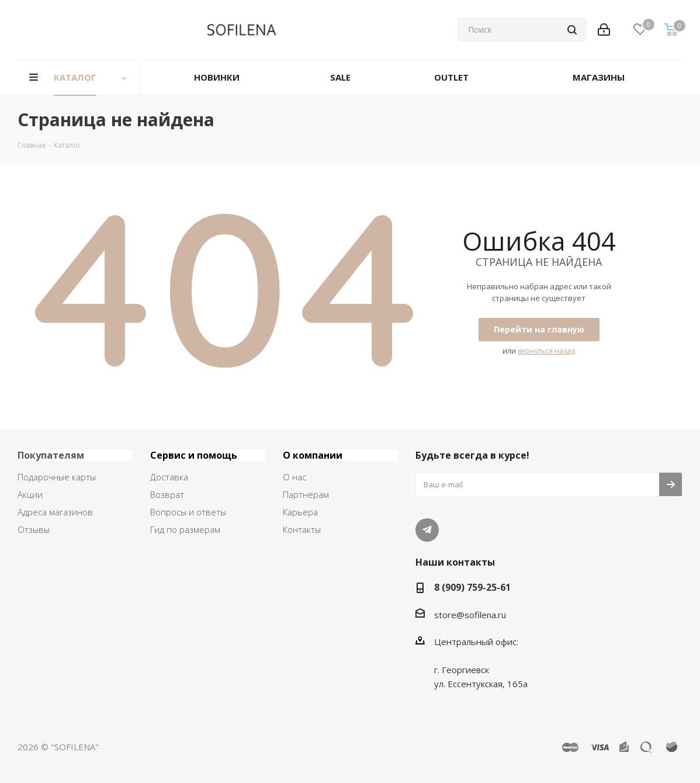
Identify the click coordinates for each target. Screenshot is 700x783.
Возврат (167, 494)
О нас (294, 477)
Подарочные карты (57, 477)
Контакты (302, 529)
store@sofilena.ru (470, 615)
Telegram (427, 530)
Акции (30, 494)
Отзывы (34, 529)
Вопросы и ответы (188, 512)
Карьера (300, 512)
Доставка (169, 477)
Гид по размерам (185, 529)
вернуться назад (546, 351)
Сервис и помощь (194, 455)
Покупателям (51, 455)
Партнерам (306, 494)
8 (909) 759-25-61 (472, 587)
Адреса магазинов (55, 512)
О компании (313, 455)
